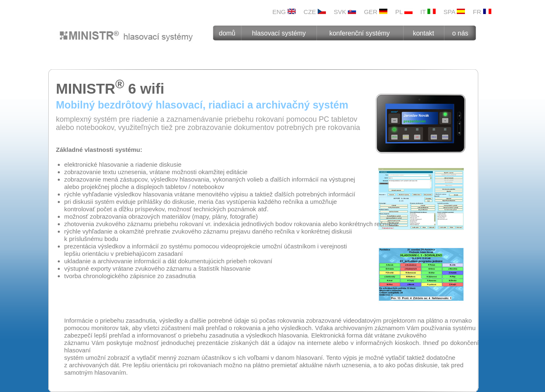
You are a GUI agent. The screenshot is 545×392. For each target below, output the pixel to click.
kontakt (424, 33)
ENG (284, 12)
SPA (454, 12)
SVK (345, 12)
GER (376, 12)
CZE (315, 12)
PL (404, 12)
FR (482, 12)
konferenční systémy (360, 33)
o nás (460, 33)
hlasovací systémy (279, 33)
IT (428, 12)
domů (227, 33)
